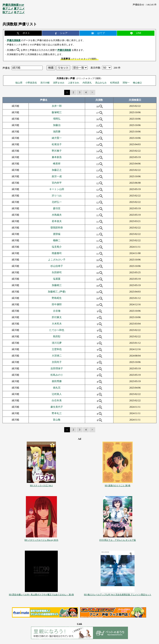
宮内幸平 (57, 183)
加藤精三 (57, 285)
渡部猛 (57, 234)
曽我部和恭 (57, 228)
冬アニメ (19, 12)
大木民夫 (57, 324)
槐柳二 (57, 240)
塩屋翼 (57, 279)
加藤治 (57, 125)
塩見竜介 (57, 247)
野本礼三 (57, 413)
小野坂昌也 (31, 83)
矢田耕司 (57, 272)
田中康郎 (57, 304)
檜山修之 (137, 83)
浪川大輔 (45, 83)
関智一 (126, 83)
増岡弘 (57, 119)
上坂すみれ (74, 83)
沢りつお (57, 196)
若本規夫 (57, 221)
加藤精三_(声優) (57, 292)
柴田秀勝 (57, 381)
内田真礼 (87, 83)
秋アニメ (8, 12)
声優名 (6, 68)
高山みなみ (101, 83)
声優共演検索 (14, 40)
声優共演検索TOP (13, 5)
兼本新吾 (57, 157)
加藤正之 (57, 170)
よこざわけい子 (57, 260)
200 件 (117, 68)
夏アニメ (19, 9)
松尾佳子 (57, 144)
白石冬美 (57, 400)
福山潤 (19, 83)
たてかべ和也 (57, 330)
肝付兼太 (57, 317)
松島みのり (57, 375)
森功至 (57, 208)
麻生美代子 (57, 407)
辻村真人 (57, 394)
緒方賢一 (57, 138)
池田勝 (57, 132)
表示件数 (95, 68)
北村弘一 (57, 202)
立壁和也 (57, 349)
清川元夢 (57, 343)
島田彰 (57, 336)
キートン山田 (57, 189)
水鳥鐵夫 (57, 215)
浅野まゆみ (59, 83)
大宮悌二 (57, 356)
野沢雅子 (57, 151)
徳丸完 (57, 388)
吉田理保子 (57, 368)
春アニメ (8, 9)
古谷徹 (57, 311)
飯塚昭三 (57, 112)
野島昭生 (57, 298)
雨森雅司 (57, 253)
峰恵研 (57, 164)
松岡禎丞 (115, 83)
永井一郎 (57, 106)
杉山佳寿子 (57, 266)
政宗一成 (57, 176)
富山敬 (57, 420)
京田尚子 (57, 362)
